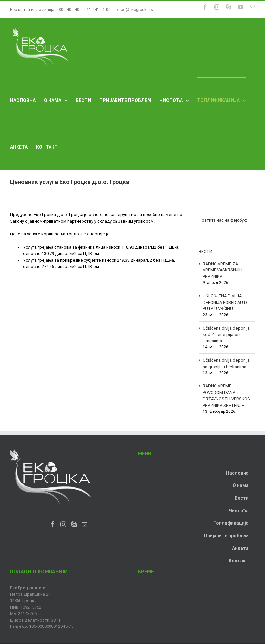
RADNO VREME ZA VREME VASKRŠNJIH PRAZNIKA (222, 270)
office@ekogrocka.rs (134, 10)
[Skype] (74, 524)
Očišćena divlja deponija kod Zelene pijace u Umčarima (226, 335)
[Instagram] (63, 524)
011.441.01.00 (98, 10)
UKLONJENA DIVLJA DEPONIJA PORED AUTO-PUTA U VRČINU (226, 302)
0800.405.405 (69, 10)
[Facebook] (53, 524)
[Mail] (84, 524)
